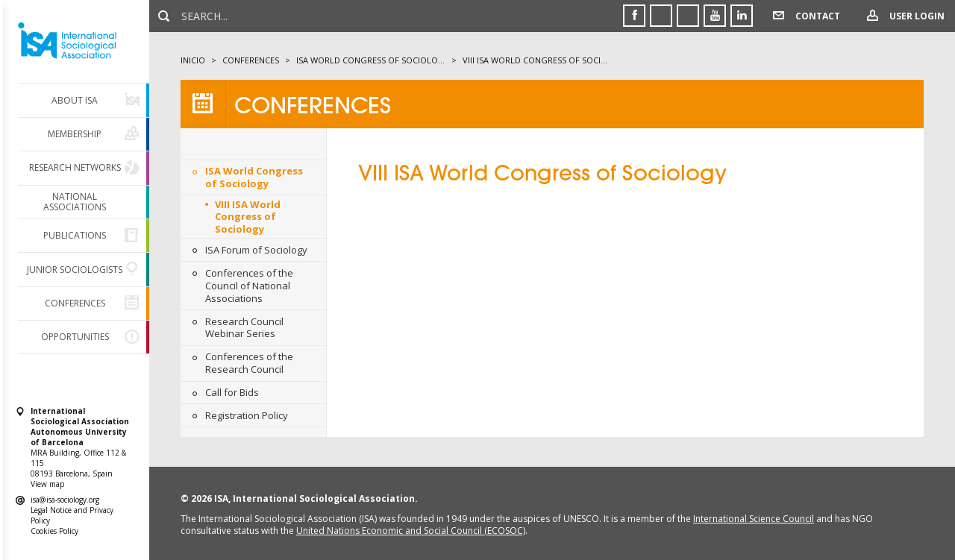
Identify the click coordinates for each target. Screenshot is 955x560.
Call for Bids (232, 392)
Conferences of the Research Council (249, 363)
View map (47, 484)
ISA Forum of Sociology (256, 250)
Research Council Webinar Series (244, 328)
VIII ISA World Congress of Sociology (248, 217)
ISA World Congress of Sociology (254, 177)
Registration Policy (247, 415)
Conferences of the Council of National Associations (249, 286)
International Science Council (754, 519)
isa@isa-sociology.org (65, 500)
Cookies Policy (54, 531)
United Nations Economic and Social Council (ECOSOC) (411, 531)
